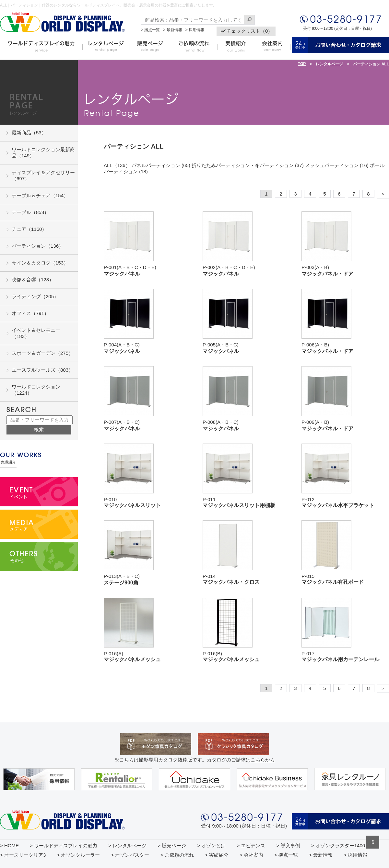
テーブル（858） (30, 212)
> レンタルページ (127, 845)
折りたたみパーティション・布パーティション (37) (248, 165)
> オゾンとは (211, 845)
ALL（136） (117, 165)
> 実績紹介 (217, 855)
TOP (302, 64)
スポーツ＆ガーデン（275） (42, 353)
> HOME (9, 845)
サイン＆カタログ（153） (40, 263)
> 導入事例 (288, 845)
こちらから (263, 760)
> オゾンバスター (130, 855)
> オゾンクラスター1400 (338, 845)
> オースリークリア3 (23, 855)
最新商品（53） (29, 133)
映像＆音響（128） (33, 280)
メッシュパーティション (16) (337, 165)
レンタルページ (329, 64)
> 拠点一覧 (150, 30)
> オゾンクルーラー (78, 855)
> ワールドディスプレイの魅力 (64, 845)
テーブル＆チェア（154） (40, 195)
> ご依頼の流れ (177, 855)
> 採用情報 (195, 30)
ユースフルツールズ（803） (42, 370)
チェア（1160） (29, 229)
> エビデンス (251, 845)
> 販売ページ (172, 845)
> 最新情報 (172, 30)
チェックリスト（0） (249, 31)
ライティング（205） (35, 296)
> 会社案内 (251, 855)
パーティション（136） (38, 246)
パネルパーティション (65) (161, 165)
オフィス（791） (30, 313)
